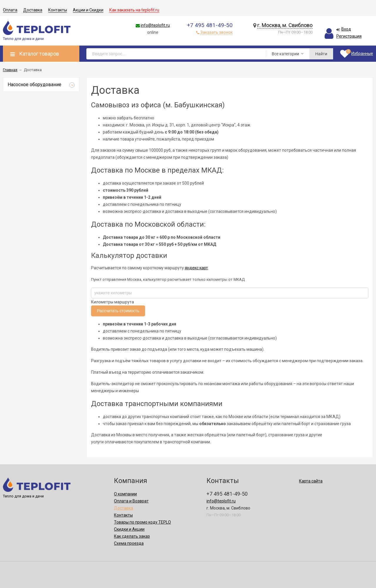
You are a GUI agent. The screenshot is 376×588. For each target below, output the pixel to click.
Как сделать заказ (132, 536)
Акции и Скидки (88, 10)
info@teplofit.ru (155, 25)
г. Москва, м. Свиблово (285, 25)
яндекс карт (196, 268)
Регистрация (349, 36)
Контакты (58, 10)
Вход (346, 29)
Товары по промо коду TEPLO (142, 522)
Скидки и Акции (129, 529)
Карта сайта (311, 481)
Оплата (10, 10)
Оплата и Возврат (131, 501)
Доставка (33, 10)
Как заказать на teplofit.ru (134, 10)
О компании (125, 494)
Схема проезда (129, 543)
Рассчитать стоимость (118, 311)
